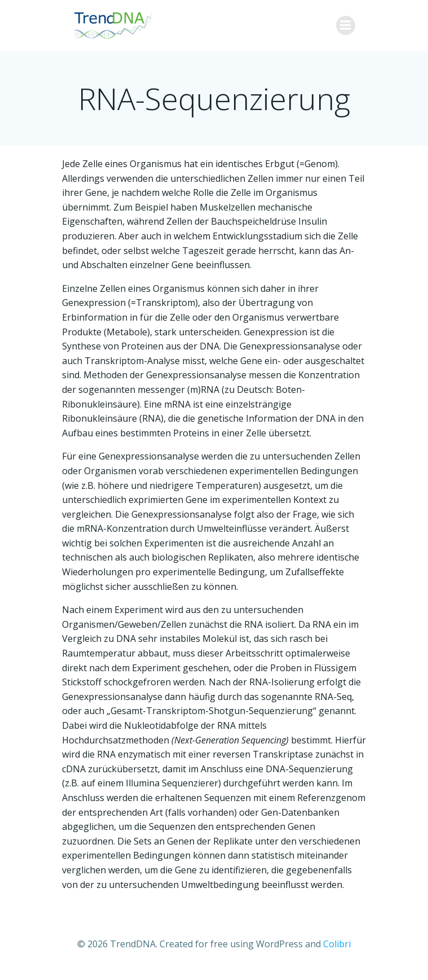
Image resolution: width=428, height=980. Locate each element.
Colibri (337, 944)
